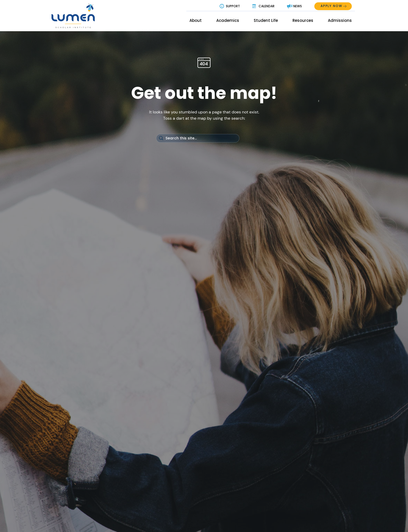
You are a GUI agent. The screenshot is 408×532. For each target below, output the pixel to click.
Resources (303, 20)
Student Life (266, 20)
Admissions (340, 20)
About (196, 20)
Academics (228, 20)
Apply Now (331, 6)
